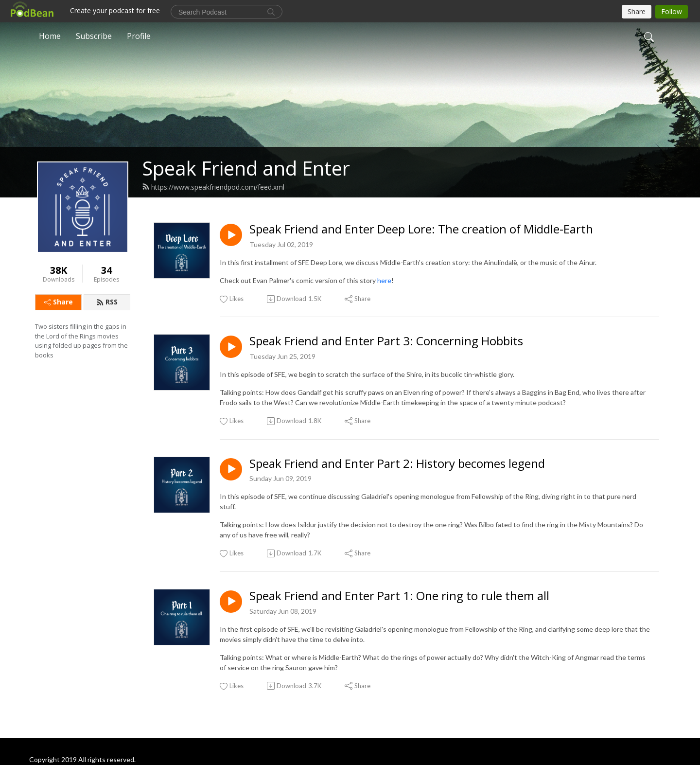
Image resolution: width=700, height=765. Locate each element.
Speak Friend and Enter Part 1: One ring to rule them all (399, 596)
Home (50, 36)
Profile (139, 36)
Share (59, 302)
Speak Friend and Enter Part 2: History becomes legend (397, 464)
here (384, 280)
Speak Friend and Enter (246, 168)
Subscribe (94, 36)
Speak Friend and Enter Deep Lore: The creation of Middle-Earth (421, 229)
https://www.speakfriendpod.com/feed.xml (213, 187)
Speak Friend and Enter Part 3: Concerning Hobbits (386, 341)
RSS (107, 302)
